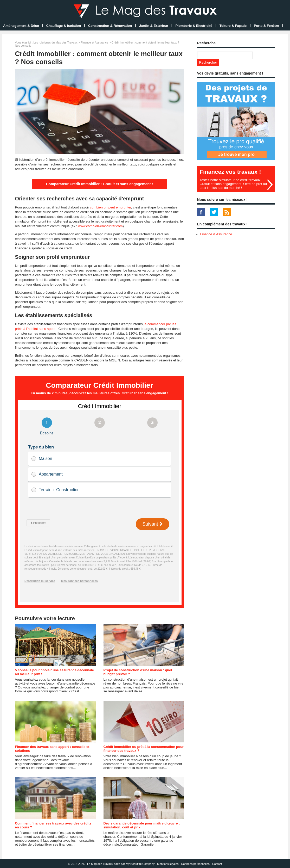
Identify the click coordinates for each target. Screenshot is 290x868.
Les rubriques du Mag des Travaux (55, 42)
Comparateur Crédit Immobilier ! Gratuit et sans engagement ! (100, 184)
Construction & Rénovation (110, 26)
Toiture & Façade (233, 26)
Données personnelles (195, 864)
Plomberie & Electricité (194, 26)
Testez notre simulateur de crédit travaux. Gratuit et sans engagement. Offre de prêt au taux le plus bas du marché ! (233, 184)
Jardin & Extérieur (154, 26)
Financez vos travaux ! (230, 172)
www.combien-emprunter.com (100, 226)
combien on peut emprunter (111, 207)
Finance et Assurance (94, 42)
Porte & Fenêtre (266, 26)
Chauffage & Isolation (64, 26)
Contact (217, 864)
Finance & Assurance (216, 234)
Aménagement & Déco (21, 26)
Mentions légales (168, 864)
